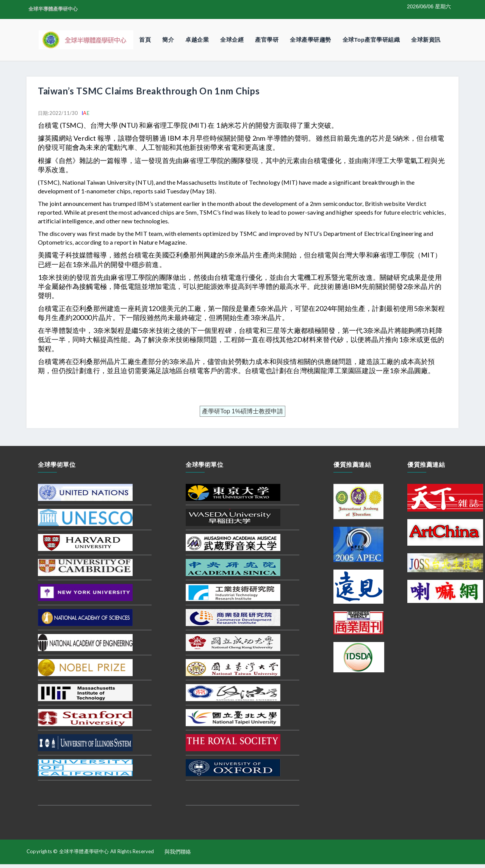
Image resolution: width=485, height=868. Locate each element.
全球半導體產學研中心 (53, 9)
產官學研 (267, 40)
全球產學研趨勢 (311, 40)
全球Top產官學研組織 (371, 40)
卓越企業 (197, 40)
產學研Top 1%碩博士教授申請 (242, 411)
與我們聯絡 (178, 852)
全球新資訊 (426, 40)
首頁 (145, 40)
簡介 (168, 40)
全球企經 (232, 40)
